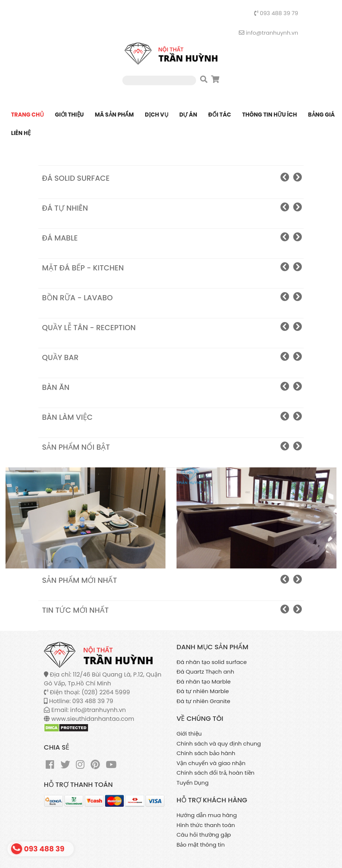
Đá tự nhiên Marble (203, 691)
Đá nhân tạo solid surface (212, 662)
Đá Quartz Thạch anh (205, 672)
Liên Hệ (21, 133)
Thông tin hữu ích (270, 115)
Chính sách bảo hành (206, 753)
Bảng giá (322, 115)
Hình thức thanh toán (206, 825)
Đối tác (220, 115)
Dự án (188, 115)
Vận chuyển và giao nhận (211, 763)
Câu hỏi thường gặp (204, 835)
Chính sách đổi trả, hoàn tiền (215, 773)
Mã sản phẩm (114, 115)
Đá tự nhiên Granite (203, 701)
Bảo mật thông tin (201, 845)
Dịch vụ (156, 115)
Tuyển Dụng (193, 783)
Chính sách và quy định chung (219, 743)
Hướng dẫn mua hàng (207, 815)
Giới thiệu (69, 115)
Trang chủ (27, 115)
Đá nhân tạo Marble (204, 682)
